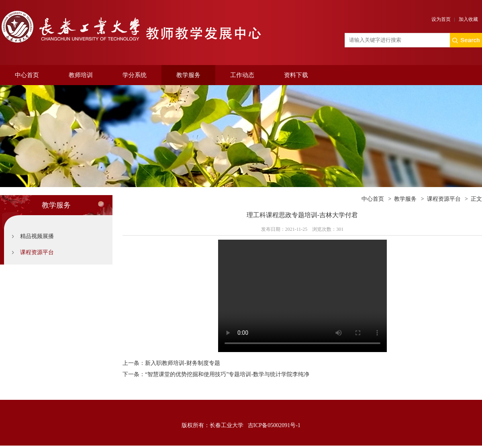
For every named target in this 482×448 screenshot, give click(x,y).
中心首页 (27, 75)
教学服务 (188, 75)
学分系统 (135, 75)
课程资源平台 (37, 252)
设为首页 (441, 19)
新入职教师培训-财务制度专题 (183, 363)
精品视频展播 (37, 236)
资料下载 (296, 75)
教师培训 (81, 75)
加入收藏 (468, 19)
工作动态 (242, 75)
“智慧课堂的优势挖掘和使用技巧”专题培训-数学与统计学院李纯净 (227, 374)
